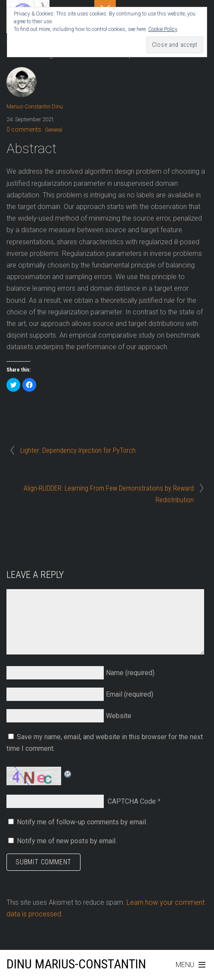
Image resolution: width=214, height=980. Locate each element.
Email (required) (130, 694)
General (54, 130)
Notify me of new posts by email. (67, 841)
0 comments (24, 129)
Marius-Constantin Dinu (35, 106)
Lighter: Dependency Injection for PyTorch (78, 450)
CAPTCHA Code (132, 801)
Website (119, 716)
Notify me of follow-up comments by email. (82, 822)
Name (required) (130, 673)
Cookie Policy (163, 29)
